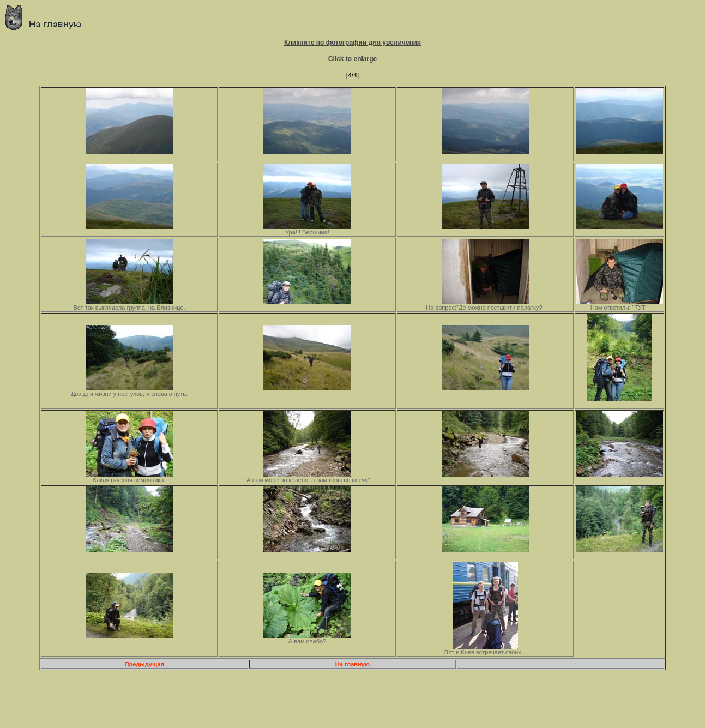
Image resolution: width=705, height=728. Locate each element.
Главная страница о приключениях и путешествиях (47, 17)
